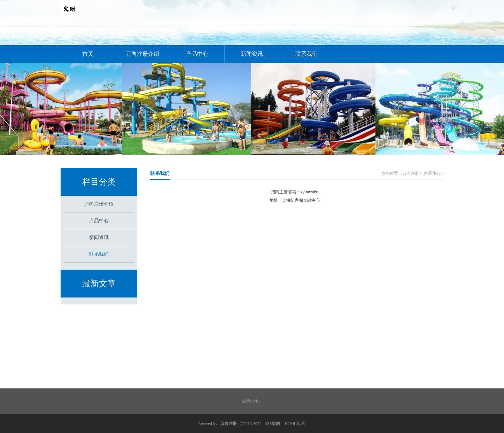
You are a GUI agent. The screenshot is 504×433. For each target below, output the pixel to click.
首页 (88, 54)
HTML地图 (295, 424)
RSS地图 (272, 424)
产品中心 (197, 54)
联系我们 (307, 54)
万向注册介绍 (142, 54)
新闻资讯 (252, 54)
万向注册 (411, 173)
